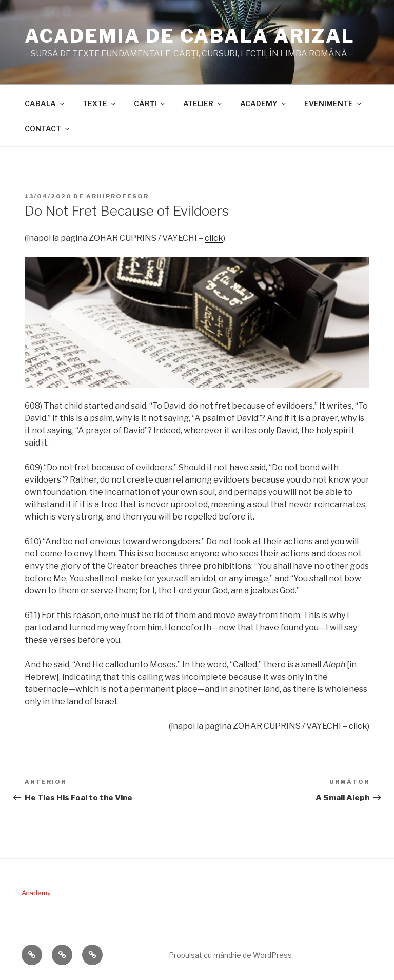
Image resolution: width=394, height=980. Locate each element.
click (214, 238)
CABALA (45, 103)
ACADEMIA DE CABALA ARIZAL (190, 36)
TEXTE (100, 103)
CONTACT (48, 129)
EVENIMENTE (333, 103)
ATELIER (203, 103)
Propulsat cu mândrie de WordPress (230, 955)
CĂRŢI (150, 103)
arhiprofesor (117, 196)
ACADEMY (264, 103)
